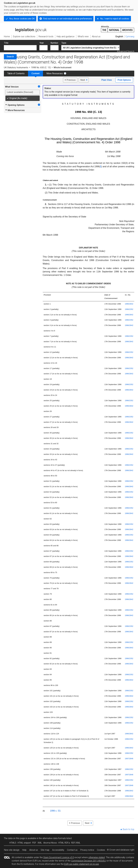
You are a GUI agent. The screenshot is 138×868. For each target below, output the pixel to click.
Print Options (124, 80)
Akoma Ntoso (50, 843)
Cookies (101, 850)
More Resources (55, 73)
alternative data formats (54, 838)
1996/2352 (129, 309)
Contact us (72, 850)
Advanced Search (126, 51)
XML (40, 843)
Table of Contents (16, 73)
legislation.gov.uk (25, 29)
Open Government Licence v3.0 (59, 857)
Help (24, 850)
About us (34, 850)
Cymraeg (130, 36)
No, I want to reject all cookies (115, 19)
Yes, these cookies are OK (22, 19)
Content (36, 73)
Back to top (128, 829)
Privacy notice (87, 850)
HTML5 (13, 843)
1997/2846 (129, 759)
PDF (34, 843)
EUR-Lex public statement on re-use (82, 864)
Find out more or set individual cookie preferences (67, 19)
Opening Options (15, 105)
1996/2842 (129, 304)
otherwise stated (97, 857)
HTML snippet (24, 843)
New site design (12, 850)
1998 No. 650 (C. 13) (41, 67)
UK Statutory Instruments (16, 67)
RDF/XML (76, 843)
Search (10, 57)
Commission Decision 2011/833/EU (88, 861)
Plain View (107, 80)
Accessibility (58, 850)
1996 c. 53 (55, 811)
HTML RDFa (64, 843)
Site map (45, 850)
